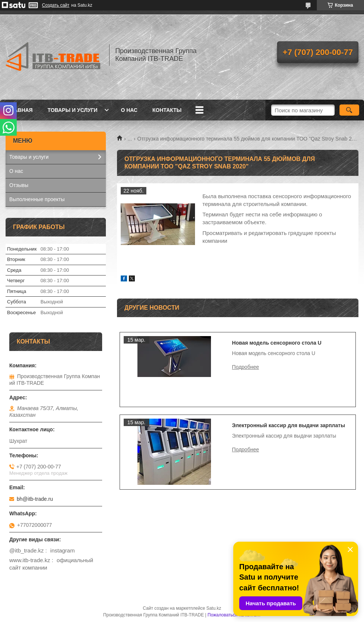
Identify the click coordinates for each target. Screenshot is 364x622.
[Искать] (349, 110)
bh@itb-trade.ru (35, 499)
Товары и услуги (73, 110)
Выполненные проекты (37, 199)
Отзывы (19, 185)
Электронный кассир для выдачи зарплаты (289, 425)
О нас (129, 110)
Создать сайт (56, 5)
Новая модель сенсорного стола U (277, 343)
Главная (20, 110)
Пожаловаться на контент (234, 615)
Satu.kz (214, 608)
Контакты (167, 110)
